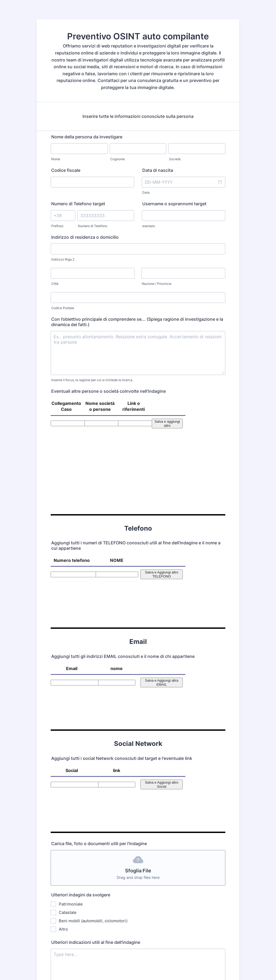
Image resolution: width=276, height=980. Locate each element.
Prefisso (57, 226)
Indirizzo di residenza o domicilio (85, 237)
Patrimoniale (71, 732)
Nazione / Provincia (157, 284)
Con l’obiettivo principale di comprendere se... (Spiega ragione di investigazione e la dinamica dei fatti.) (137, 322)
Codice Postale (63, 308)
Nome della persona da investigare (87, 137)
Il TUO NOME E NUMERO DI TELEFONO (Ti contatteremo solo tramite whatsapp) (135, 840)
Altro (63, 757)
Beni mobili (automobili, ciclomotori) (93, 749)
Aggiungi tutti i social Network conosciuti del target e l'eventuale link (122, 617)
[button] (220, 182)
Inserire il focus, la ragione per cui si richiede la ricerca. (92, 380)
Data (146, 192)
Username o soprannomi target (174, 204)
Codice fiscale (66, 170)
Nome (56, 159)
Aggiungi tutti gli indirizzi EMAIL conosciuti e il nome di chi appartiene (123, 545)
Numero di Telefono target (78, 204)
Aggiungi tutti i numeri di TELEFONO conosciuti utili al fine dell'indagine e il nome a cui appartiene (136, 471)
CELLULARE (151, 863)
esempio (149, 226)
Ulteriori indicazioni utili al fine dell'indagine (96, 770)
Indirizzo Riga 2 (63, 259)
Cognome (118, 159)
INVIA (139, 908)
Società (175, 159)
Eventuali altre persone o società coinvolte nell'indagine (108, 391)
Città (55, 284)
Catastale (68, 740)
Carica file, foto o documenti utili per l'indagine (100, 671)
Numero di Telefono (93, 226)
